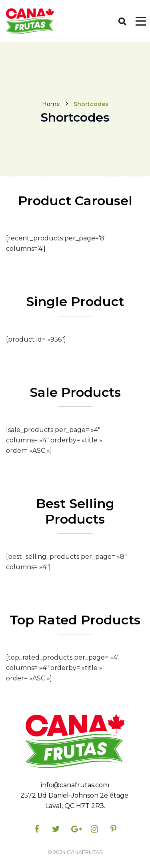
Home (51, 104)
